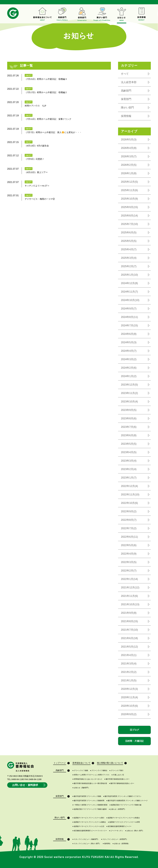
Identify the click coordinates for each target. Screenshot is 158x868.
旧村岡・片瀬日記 (134, 741)
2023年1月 (129, 478)
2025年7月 (129, 224)
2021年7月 (129, 630)
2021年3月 (129, 664)
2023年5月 (129, 444)
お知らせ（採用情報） (121, 844)
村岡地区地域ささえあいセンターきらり (87, 779)
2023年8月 (129, 418)
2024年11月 (129, 292)
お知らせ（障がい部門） (135, 831)
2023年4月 (129, 452)
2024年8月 (129, 317)
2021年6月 (129, 638)
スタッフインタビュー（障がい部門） (87, 844)
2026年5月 (129, 140)
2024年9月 (129, 309)
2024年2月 (129, 368)
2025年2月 (129, 266)
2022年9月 (129, 511)
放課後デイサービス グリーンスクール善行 (88, 818)
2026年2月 (129, 165)
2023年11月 (129, 393)
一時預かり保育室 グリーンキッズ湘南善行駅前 (90, 805)
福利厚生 (107, 844)
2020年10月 (129, 706)
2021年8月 (129, 621)
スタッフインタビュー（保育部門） (115, 839)
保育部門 (126, 99)
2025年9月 (129, 207)
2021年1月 (129, 680)
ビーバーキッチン (116, 831)
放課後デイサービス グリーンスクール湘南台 (89, 822)
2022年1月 (129, 579)
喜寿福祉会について (81, 763)
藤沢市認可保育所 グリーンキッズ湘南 (87, 796)
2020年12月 (129, 689)
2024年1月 (129, 376)
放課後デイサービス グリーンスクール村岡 (124, 822)
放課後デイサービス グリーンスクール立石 (88, 826)
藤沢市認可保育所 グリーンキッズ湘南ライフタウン (122, 796)
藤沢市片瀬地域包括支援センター (122, 783)
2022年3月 (129, 562)
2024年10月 (130, 300)
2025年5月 (129, 241)
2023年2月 (129, 469)
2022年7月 (129, 528)
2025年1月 (129, 275)
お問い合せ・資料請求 (29, 785)
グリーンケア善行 (116, 771)
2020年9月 (129, 714)
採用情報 (126, 116)
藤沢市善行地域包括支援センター (117, 779)
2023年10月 (129, 402)
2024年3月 (129, 359)
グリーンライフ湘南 (80, 771)
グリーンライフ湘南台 (99, 771)
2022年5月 (129, 545)
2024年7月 (129, 325)
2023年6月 (129, 435)
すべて (125, 74)
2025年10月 (129, 199)
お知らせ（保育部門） (117, 809)
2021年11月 (129, 596)
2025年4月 (129, 249)
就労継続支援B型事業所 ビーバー (119, 826)
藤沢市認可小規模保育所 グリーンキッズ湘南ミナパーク (127, 801)
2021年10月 (130, 604)
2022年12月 (129, 486)
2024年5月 (129, 342)
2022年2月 (129, 571)
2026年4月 (129, 148)
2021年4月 (129, 655)
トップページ (60, 763)
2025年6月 (129, 233)
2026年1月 (129, 173)
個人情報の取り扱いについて (110, 763)
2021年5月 (129, 647)
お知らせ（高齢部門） (81, 788)
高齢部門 (126, 91)
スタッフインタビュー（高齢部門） (86, 839)
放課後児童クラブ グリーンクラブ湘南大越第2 (90, 809)
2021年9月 (129, 613)
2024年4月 (129, 351)
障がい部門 (127, 108)
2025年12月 (129, 182)
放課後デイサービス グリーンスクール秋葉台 (123, 818)
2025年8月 (129, 216)
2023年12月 (129, 385)
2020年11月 (129, 697)
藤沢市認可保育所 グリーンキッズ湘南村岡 (88, 801)
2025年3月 (129, 258)
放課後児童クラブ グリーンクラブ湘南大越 (126, 805)
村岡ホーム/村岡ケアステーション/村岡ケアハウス (91, 775)
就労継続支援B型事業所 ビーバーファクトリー (90, 831)
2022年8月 (129, 520)
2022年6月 (129, 537)
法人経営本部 (129, 82)
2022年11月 (130, 495)
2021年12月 (130, 588)
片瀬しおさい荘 (118, 775)
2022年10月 (129, 503)
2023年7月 (129, 427)
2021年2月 (129, 672)
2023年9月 (129, 410)
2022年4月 (129, 554)
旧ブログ (134, 730)
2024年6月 (129, 334)
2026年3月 (129, 156)
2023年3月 (129, 461)
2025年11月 (129, 190)
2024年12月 (129, 283)
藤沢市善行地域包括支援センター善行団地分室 (90, 783)
